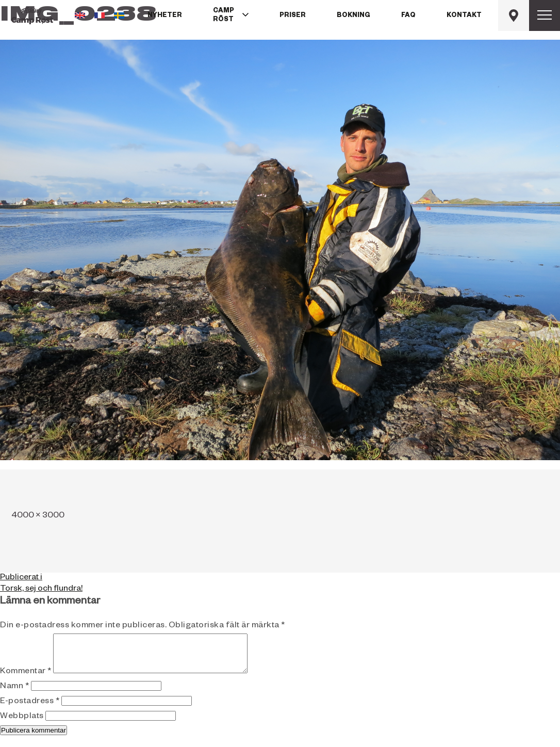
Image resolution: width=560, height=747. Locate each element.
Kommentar (26, 680)
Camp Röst (224, 16)
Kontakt (464, 16)
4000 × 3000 (38, 516)
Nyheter (165, 16)
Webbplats (22, 725)
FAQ (408, 16)
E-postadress (30, 710)
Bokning (353, 16)
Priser (293, 16)
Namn (14, 695)
